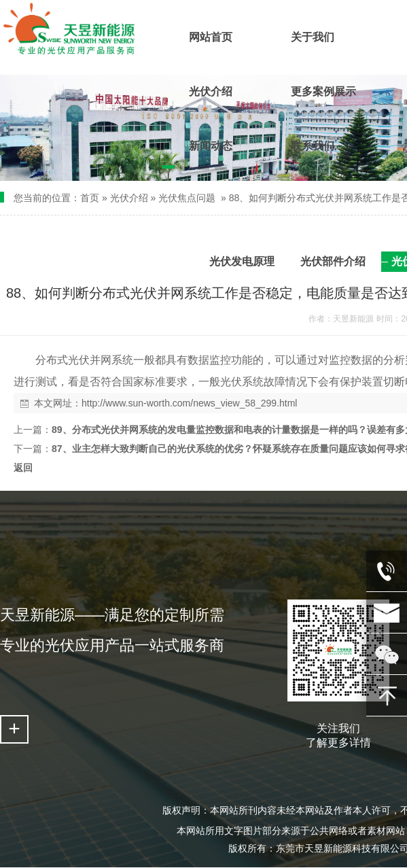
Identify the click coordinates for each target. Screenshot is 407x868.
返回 (23, 468)
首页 (90, 198)
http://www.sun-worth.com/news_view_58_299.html (189, 403)
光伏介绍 (129, 198)
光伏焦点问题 (187, 198)
